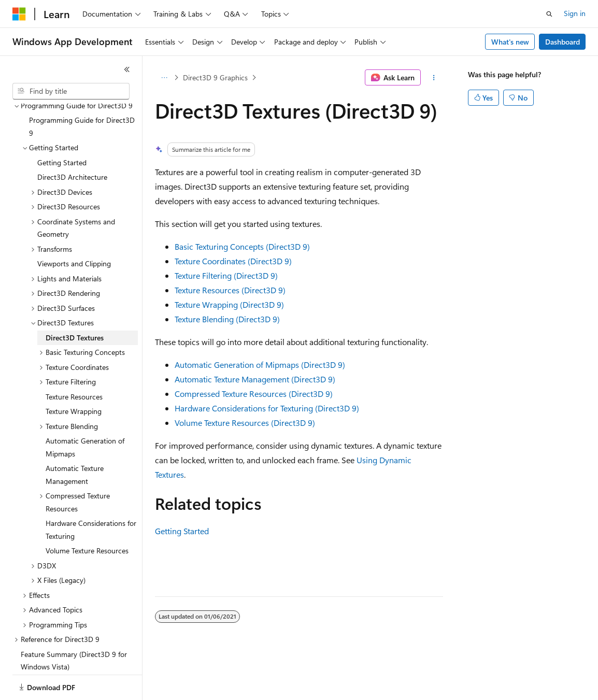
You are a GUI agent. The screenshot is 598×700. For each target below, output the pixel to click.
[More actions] (434, 78)
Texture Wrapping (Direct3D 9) (229, 304)
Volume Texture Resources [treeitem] (87, 515)
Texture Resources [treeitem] (74, 361)
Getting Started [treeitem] (62, 127)
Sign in (575, 13)
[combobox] (71, 91)
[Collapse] (127, 69)
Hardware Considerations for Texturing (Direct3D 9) (267, 408)
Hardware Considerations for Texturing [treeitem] (91, 494)
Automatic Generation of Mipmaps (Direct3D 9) (260, 365)
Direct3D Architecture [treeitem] (72, 141)
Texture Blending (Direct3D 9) (227, 319)
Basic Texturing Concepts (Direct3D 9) (242, 246)
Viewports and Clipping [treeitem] (74, 228)
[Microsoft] (19, 14)
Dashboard (563, 42)
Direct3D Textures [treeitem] (75, 302)
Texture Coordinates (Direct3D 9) (233, 261)
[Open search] (549, 14)
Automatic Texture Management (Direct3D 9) (255, 379)
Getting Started (182, 531)
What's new (510, 42)
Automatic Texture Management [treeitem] (75, 439)
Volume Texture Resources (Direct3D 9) (245, 423)
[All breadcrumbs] (164, 78)
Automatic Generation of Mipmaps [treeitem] (85, 411)
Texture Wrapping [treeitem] (74, 375)
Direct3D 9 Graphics (215, 77)
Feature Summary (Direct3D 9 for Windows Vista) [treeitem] (74, 625)
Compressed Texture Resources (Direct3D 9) (254, 394)
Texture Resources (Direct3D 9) (230, 290)
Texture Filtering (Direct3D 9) (226, 275)
